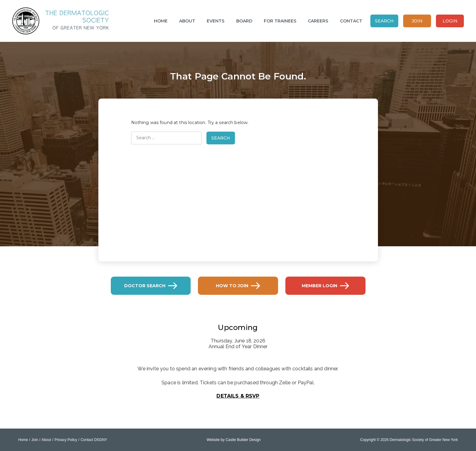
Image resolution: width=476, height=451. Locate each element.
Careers (318, 21)
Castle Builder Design (243, 440)
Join (417, 21)
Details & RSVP (238, 396)
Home (161, 21)
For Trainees (280, 21)
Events (216, 21)
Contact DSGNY (94, 440)
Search (384, 21)
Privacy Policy (66, 440)
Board (244, 21)
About (187, 21)
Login (450, 21)
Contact (351, 21)
